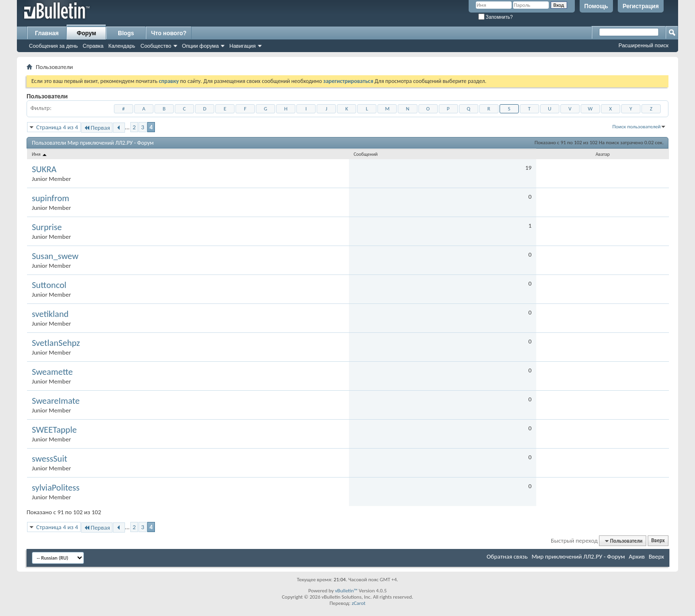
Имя (40, 154)
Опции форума (200, 46)
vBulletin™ (346, 591)
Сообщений (366, 154)
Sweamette (52, 372)
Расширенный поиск (643, 45)
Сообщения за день (53, 46)
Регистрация (641, 6)
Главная (47, 33)
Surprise (47, 227)
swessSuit (49, 459)
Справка (93, 46)
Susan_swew (55, 256)
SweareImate (56, 401)
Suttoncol (49, 285)
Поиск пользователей (637, 127)
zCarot (359, 603)
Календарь (122, 46)
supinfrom (51, 198)
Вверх (658, 541)
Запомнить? (496, 17)
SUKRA (44, 169)
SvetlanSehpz (56, 343)
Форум (86, 33)
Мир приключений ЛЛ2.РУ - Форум (578, 556)
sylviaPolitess (56, 488)
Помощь (596, 6)
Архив (637, 556)
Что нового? (169, 33)
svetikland (50, 314)
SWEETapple (54, 430)
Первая (97, 128)
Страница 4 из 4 (57, 127)
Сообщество (156, 46)
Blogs (126, 33)
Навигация (242, 46)
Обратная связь (507, 556)
